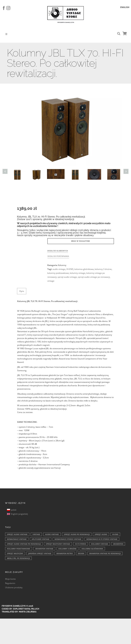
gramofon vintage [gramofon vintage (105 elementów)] (44, 549)
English (125, 7)
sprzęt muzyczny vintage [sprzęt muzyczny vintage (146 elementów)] (58, 544)
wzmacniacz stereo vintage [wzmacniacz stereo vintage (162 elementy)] (68, 539)
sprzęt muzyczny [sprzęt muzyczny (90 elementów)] (15, 553)
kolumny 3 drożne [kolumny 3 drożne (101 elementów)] (67, 549)
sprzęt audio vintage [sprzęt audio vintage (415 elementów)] (17, 534)
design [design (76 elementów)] (81, 553)
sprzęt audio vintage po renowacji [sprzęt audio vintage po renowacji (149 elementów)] (24, 544)
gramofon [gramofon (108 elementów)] (118, 544)
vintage (51, 281)
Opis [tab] (22, 291)
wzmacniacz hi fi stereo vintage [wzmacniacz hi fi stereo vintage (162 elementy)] (102, 539)
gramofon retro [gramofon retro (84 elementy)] (65, 553)
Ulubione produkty (14, 587)
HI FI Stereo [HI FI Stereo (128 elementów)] (81, 544)
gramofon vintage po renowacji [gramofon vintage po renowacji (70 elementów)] (105, 553)
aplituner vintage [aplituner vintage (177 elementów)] (41, 539)
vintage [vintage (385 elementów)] (36, 534)
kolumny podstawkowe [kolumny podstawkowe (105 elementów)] (19, 549)
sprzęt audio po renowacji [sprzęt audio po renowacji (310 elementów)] (77, 534)
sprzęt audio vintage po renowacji (94, 277)
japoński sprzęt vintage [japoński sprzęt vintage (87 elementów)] (40, 553)
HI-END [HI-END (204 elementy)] (115, 534)
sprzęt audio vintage (67, 277)
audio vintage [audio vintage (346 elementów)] (52, 534)
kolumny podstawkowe (58, 273)
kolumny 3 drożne (103, 269)
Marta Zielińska (28, 612)
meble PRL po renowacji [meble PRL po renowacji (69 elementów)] (18, 558)
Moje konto (10, 579)
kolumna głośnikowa (84, 269)
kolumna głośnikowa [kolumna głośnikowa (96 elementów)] (92, 549)
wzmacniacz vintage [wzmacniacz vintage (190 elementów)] (17, 539)
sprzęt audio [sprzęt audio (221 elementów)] (101, 534)
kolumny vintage (78, 273)
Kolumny (62, 265)
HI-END (70, 269)
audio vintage (59, 269)
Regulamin (10, 583)
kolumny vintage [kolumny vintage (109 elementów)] (100, 544)
